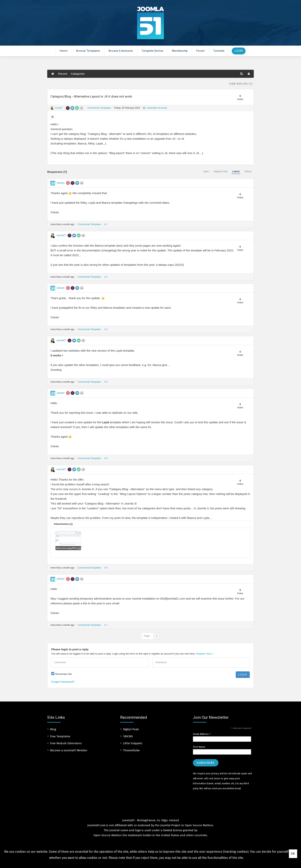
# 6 (106, 568)
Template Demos (152, 51)
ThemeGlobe (131, 750)
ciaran (61, 183)
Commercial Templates (99, 108)
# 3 (106, 329)
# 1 (106, 224)
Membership (180, 51)
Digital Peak (131, 729)
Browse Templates (88, 51)
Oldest (248, 171)
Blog (53, 729)
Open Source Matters (199, 825)
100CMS (128, 736)
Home (64, 51)
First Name (199, 747)
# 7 (106, 625)
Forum (201, 51)
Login (239, 51)
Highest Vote (221, 171)
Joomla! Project (170, 825)
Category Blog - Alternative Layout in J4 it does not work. (92, 96)
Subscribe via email (155, 108)
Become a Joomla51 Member (69, 750)
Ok (293, 854)
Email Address (202, 734)
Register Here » (205, 654)
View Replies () (241, 84)
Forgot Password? (63, 682)
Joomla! (115, 830)
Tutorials (219, 51)
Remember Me (64, 674)
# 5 (106, 458)
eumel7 (59, 108)
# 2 (106, 277)
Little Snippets (133, 743)
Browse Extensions (121, 51)
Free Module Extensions (66, 743)
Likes (206, 171)
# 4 (106, 382)
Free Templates (60, 736)
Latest (236, 171)
